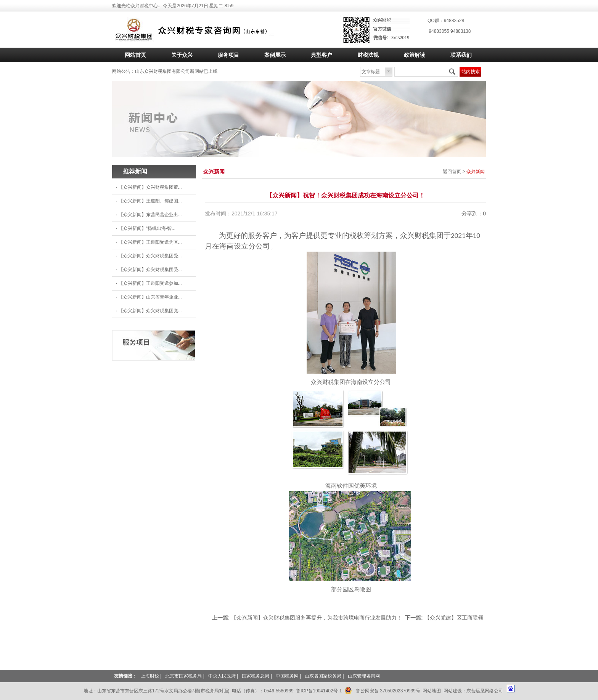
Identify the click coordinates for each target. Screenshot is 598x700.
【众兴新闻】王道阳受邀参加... (150, 283)
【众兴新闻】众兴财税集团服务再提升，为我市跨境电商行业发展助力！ (317, 618)
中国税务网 (287, 676)
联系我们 (461, 55)
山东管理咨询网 (364, 676)
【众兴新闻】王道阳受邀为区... (150, 242)
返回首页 (452, 172)
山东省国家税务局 (323, 676)
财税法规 (368, 55)
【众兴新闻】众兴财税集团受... (150, 256)
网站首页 (135, 55)
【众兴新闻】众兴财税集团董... (150, 187)
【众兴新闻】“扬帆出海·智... (147, 228)
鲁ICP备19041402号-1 (319, 691)
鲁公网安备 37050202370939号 (382, 690)
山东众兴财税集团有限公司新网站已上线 (176, 71)
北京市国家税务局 (183, 676)
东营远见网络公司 (485, 691)
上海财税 (150, 676)
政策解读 (415, 55)
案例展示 (275, 55)
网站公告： (124, 71)
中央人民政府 (222, 676)
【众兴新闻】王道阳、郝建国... (150, 201)
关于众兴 (182, 55)
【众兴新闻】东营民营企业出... (150, 215)
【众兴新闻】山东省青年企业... (150, 297)
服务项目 (228, 55)
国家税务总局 (256, 676)
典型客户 (322, 55)
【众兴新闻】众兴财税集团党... (150, 311)
